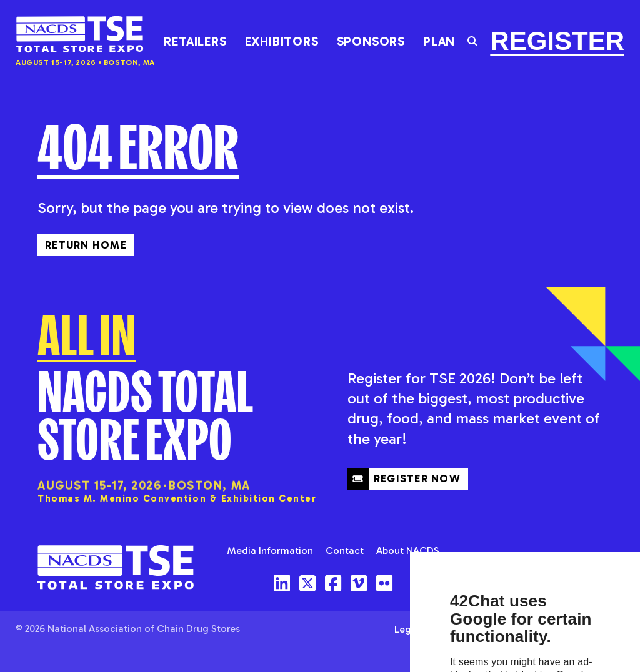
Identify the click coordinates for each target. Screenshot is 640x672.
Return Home (86, 245)
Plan (439, 41)
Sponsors (371, 41)
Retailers (195, 41)
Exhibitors (282, 41)
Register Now (404, 478)
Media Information (270, 551)
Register (557, 41)
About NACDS (408, 551)
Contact (345, 551)
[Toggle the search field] (472, 42)
